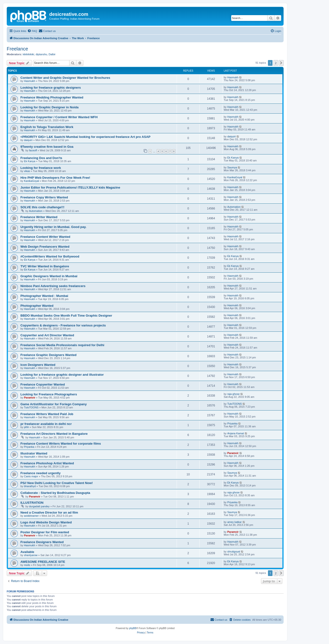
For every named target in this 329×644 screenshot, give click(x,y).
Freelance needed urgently (40, 473)
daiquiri (28, 140)
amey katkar (235, 522)
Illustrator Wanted (34, 453)
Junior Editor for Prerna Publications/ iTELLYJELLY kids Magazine (70, 187)
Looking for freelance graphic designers (51, 88)
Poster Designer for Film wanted (45, 532)
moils (27, 565)
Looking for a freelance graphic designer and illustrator (62, 375)
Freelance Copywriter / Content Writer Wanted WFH (59, 117)
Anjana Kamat (236, 433)
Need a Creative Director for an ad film (49, 512)
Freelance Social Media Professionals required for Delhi (62, 345)
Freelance (17, 49)
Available (27, 552)
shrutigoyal (234, 552)
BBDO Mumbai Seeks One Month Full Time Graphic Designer (66, 316)
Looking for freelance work (41, 168)
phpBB (133, 628)
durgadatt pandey (39, 506)
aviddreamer (31, 516)
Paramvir (30, 398)
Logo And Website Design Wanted (46, 522)
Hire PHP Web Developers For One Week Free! (55, 178)
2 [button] (276, 63)
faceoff (33, 150)
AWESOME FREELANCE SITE (43, 562)
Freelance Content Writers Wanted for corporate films (61, 444)
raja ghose (233, 394)
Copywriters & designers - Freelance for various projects (63, 325)
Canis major (31, 476)
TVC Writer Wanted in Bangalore (45, 266)
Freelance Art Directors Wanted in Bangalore (54, 434)
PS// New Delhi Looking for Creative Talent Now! (57, 483)
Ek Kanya (30, 161)
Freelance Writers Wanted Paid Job (47, 414)
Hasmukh (30, 81)
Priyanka (233, 423)
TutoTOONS (31, 407)
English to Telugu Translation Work (47, 127)
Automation (36, 211)
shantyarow (31, 555)
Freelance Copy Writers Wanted (44, 197)
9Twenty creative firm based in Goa (47, 147)
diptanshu (41, 54)
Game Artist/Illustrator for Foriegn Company (54, 404)
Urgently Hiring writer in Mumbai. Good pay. (53, 227)
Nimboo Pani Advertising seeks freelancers (53, 286)
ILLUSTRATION (32, 503)
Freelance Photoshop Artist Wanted (47, 463)
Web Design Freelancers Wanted (45, 247)
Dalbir (52, 54)
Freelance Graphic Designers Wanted (48, 355)
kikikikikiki (29, 54)
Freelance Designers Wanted (42, 542)
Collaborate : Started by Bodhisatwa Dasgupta (55, 493)
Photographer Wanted (37, 306)
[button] (281, 63)
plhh (27, 427)
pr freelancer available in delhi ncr (46, 424)
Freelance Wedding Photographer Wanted (52, 97)
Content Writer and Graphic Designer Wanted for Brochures (65, 78)
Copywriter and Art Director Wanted (47, 335)
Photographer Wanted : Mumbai (44, 296)
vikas (27, 171)
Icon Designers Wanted (38, 365)
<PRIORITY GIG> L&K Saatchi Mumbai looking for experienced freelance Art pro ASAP (85, 137)
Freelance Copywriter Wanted (43, 384)
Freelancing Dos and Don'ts (41, 158)
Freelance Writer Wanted (39, 217)
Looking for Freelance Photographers (49, 394)
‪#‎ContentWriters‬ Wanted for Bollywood (50, 256)
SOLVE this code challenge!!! (42, 207)
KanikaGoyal (31, 181)
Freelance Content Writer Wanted (45, 237)
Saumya (232, 167)
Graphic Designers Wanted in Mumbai (49, 276)
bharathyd (30, 486)
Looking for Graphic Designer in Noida (50, 107)
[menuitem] (32, 31)
